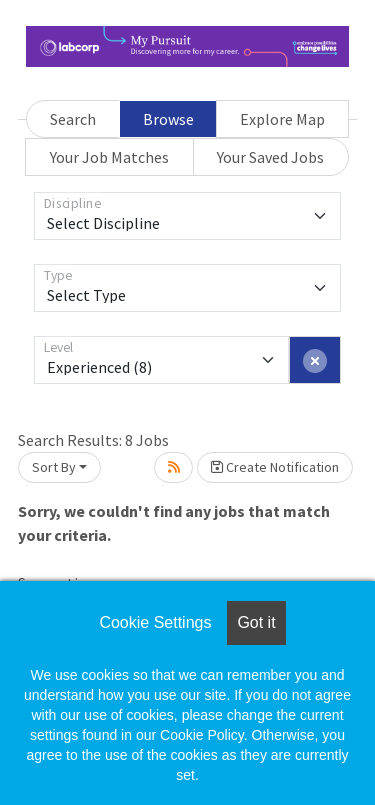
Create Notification (275, 467)
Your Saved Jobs (270, 157)
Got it (256, 622)
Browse (168, 119)
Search (73, 119)
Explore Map (282, 119)
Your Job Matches (109, 157)
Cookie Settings (155, 622)
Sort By (54, 467)
